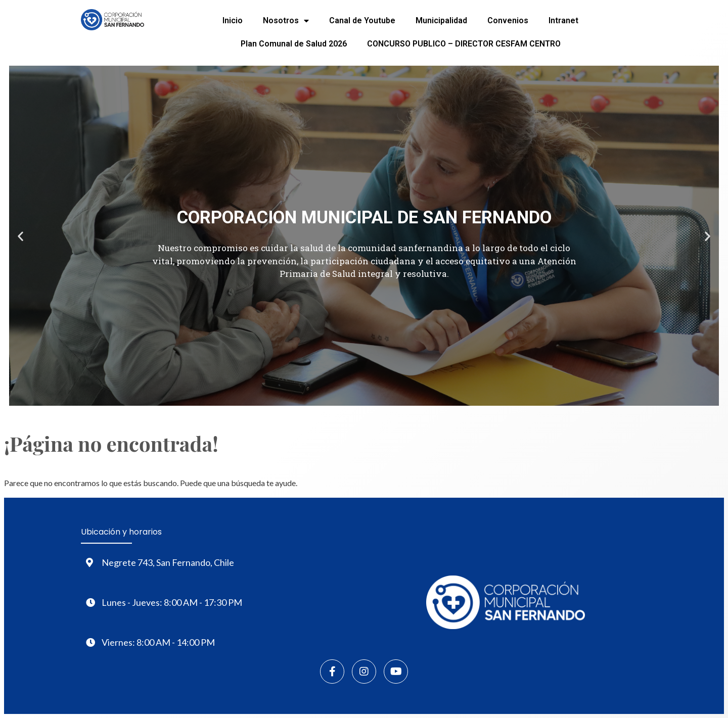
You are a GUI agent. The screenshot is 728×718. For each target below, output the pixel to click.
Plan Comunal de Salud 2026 (294, 44)
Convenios (508, 20)
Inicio (233, 20)
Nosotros (286, 21)
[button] (20, 236)
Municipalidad (441, 20)
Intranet (563, 20)
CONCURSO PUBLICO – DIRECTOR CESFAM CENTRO (464, 44)
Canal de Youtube (362, 20)
